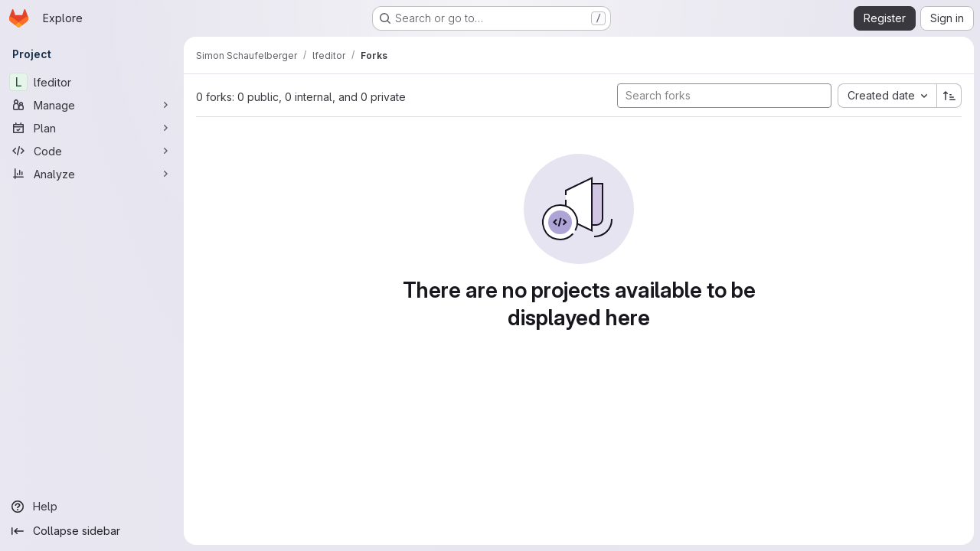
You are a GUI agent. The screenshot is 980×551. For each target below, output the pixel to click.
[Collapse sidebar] (92, 531)
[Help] (92, 507)
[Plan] (92, 128)
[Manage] (92, 105)
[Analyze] (92, 174)
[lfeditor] (92, 82)
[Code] (92, 151)
